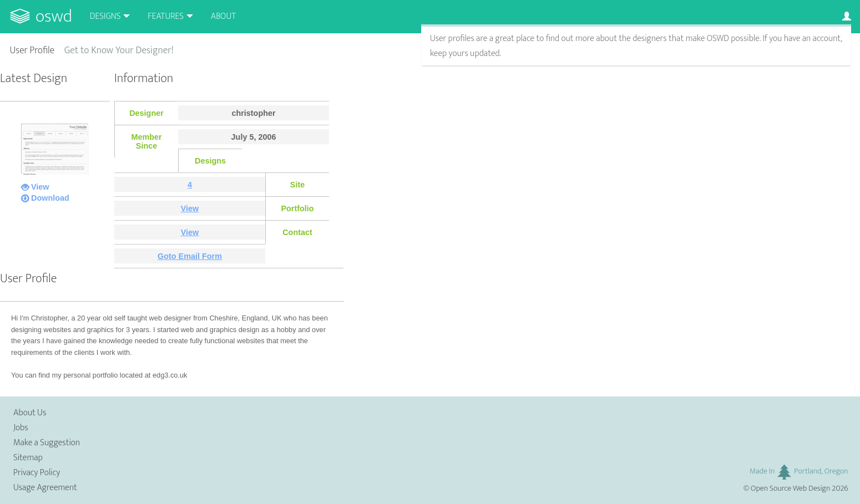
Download (50, 198)
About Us (30, 413)
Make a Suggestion (47, 443)
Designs (105, 16)
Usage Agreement (45, 488)
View (40, 187)
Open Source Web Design (790, 488)
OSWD (54, 16)
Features (166, 16)
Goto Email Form (190, 256)
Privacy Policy (37, 473)
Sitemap (28, 458)
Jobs (21, 428)
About (223, 16)
